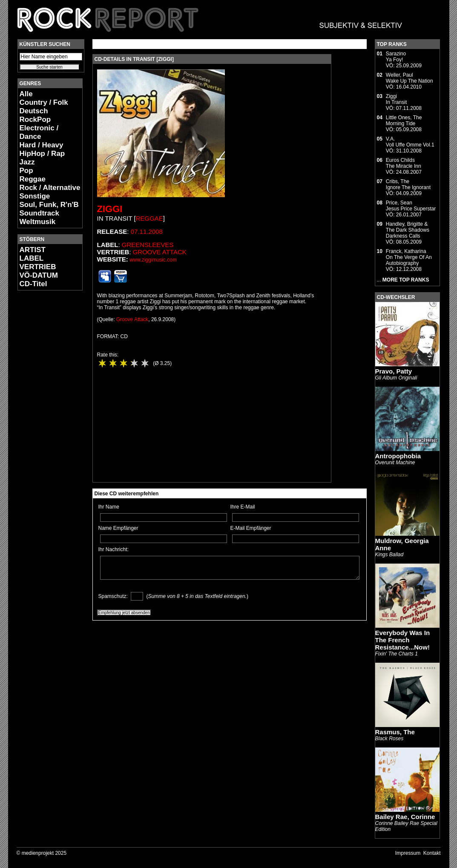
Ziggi (110, 209)
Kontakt (432, 853)
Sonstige (35, 196)
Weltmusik (38, 222)
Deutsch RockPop (35, 115)
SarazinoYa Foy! (396, 57)
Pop (26, 171)
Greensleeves (148, 245)
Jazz (27, 162)
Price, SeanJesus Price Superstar (411, 206)
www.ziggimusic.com (153, 260)
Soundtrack (40, 213)
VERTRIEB (38, 267)
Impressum (408, 853)
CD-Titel (33, 284)
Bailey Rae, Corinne (405, 817)
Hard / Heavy (42, 145)
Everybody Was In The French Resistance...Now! (403, 640)
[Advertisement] (43, 424)
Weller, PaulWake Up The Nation (410, 78)
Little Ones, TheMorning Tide (404, 121)
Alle (26, 94)
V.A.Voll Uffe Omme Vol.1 (410, 142)
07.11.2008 (147, 231)
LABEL (32, 258)
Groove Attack (160, 252)
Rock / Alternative (50, 188)
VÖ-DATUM (39, 275)
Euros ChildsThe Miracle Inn (404, 163)
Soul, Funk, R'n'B (49, 205)
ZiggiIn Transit (396, 99)
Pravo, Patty (394, 371)
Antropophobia (398, 456)
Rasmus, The (395, 732)
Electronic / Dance (39, 132)
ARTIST (33, 250)
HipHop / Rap (42, 154)
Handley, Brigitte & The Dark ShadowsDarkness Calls (408, 230)
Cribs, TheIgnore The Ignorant (408, 184)
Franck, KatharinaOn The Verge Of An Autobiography (409, 257)
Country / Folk (44, 102)
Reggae (33, 179)
